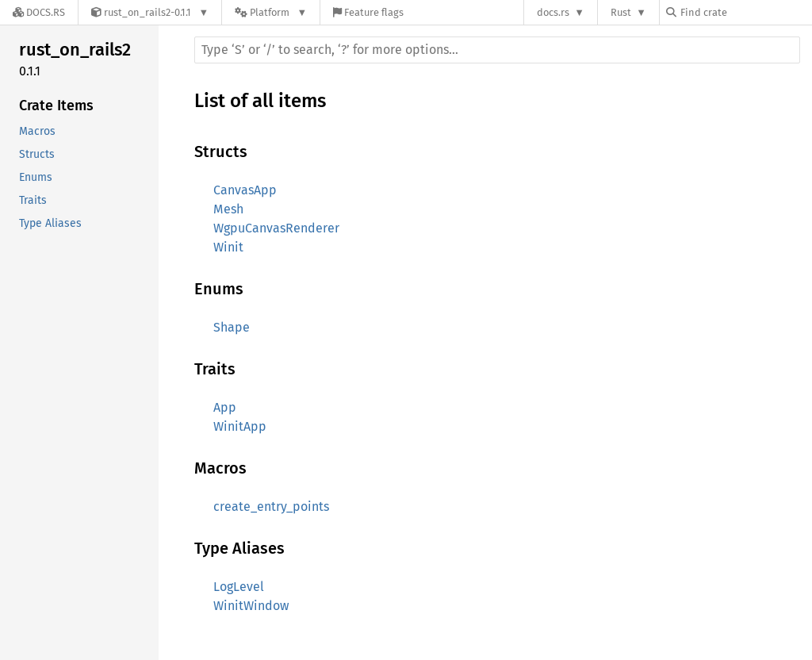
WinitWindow (251, 606)
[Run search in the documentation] (497, 50)
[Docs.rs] (39, 12)
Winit (228, 247)
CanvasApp (245, 190)
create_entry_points (271, 507)
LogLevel (239, 587)
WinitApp (240, 426)
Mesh (228, 209)
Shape (232, 327)
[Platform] (271, 12)
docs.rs (553, 12)
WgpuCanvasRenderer (276, 228)
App (225, 407)
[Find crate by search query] (745, 12)
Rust (621, 12)
